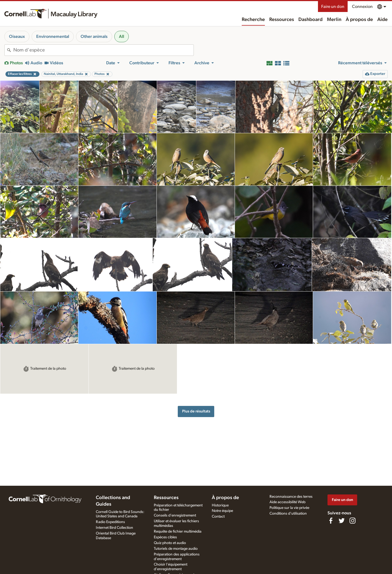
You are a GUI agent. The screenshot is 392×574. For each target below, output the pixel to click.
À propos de (359, 20)
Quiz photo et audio (170, 543)
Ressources (282, 20)
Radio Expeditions (110, 522)
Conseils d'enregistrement (175, 515)
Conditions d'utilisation (288, 514)
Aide (382, 20)
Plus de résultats (196, 411)
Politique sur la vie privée (289, 508)
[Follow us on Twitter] (342, 521)
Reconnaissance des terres (291, 497)
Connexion (362, 7)
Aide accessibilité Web (287, 502)
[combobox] (103, 50)
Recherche (253, 20)
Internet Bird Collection (114, 528)
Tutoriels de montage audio (176, 549)
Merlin (334, 20)
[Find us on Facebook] (331, 521)
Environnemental (53, 37)
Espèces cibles (165, 537)
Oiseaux (17, 37)
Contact (218, 517)
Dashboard (310, 20)
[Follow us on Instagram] (353, 521)
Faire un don (333, 7)
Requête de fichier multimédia (178, 532)
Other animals (94, 37)
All (122, 37)
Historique (220, 505)
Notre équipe (222, 511)
